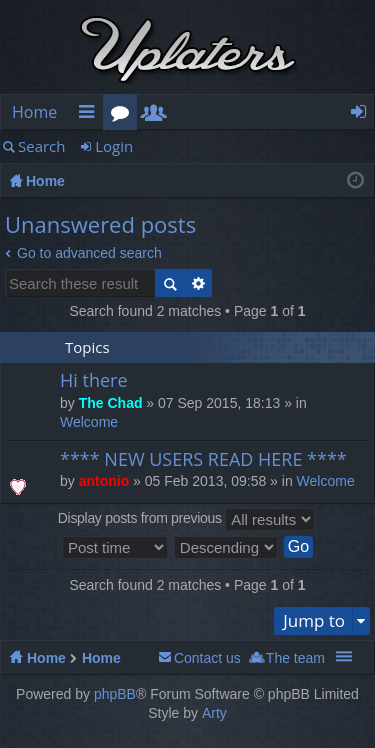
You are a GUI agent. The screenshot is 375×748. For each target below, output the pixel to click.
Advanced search (198, 283)
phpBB (115, 694)
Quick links (90, 115)
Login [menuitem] (364, 115)
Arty (214, 713)
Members (158, 115)
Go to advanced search (89, 253)
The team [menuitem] (295, 658)
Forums (124, 115)
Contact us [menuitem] (207, 658)
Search (42, 146)
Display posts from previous (186, 519)
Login (114, 146)
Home (34, 112)
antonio (104, 481)
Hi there (94, 381)
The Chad (111, 403)
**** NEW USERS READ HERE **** (203, 460)
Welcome (89, 422)
